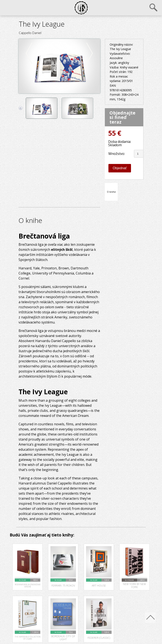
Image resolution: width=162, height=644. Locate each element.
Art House (99, 585)
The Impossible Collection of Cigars (28, 638)
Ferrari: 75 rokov (63, 585)
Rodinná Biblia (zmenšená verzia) (28, 585)
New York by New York (134, 585)
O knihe (111, 192)
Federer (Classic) (99, 637)
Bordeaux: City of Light (63, 637)
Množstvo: (117, 154)
